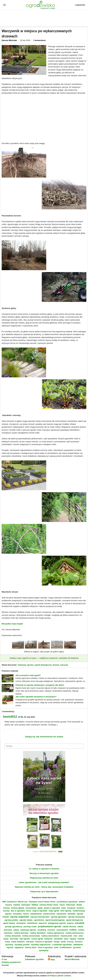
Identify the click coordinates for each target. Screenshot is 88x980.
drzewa (56, 665)
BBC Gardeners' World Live (15, 902)
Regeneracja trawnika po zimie (44, 878)
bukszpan (26, 905)
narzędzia (17, 914)
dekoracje (71, 905)
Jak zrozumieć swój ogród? (28, 675)
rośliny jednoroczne (75, 933)
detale (79, 905)
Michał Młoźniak (72, 959)
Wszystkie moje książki (12, 624)
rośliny (73, 930)
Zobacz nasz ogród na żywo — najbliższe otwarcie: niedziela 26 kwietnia (44, 658)
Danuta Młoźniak (10, 40)
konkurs (80, 908)
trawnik (81, 939)
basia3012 (10, 717)
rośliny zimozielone (50, 936)
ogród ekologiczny (43, 665)
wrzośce (79, 942)
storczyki (14, 939)
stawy (6, 939)
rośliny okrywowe (13, 936)
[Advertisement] (44, 18)
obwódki (71, 914)
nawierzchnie (49, 914)
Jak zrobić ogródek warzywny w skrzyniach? (36, 697)
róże (75, 936)
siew (81, 936)
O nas (4, 959)
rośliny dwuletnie (38, 933)
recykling (42, 930)
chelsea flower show (49, 905)
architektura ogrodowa (67, 902)
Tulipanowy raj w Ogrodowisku (44, 892)
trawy (7, 942)
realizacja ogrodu (25, 665)
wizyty (57, 942)
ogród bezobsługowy (55, 920)
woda (63, 942)
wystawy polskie (22, 945)
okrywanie (21, 923)
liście (29, 911)
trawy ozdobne (18, 942)
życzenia (77, 947)
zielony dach (31, 947)
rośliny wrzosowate (31, 936)
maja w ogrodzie (40, 911)
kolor (64, 908)
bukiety (17, 905)
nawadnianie (36, 914)
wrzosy (70, 942)
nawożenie (61, 914)
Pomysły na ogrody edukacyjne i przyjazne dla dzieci (40, 685)
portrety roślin (30, 927)
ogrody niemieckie (76, 917)
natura (26, 914)
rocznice (51, 930)
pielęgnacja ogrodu (57, 923)
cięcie (62, 905)
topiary (73, 939)
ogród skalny (9, 923)
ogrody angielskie (20, 917)
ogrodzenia (39, 920)
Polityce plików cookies (60, 976)
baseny (9, 905)
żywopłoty (44, 950)
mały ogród (54, 911)
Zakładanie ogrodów (34, 959)
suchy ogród (37, 939)
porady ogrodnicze (14, 927)
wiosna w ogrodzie (44, 942)
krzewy (6, 911)
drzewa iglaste (18, 908)
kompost (71, 908)
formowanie (31, 908)
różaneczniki (66, 936)
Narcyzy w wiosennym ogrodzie (44, 873)
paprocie (43, 923)
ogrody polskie (11, 920)
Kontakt (5, 965)
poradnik (80, 923)
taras (66, 939)
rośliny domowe (21, 933)
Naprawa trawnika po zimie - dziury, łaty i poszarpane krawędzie (44, 887)
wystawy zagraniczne (41, 945)
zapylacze (19, 947)
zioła (56, 947)
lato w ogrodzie (18, 911)
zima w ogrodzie (45, 947)
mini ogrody (66, 911)
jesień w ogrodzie (52, 908)
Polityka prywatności (11, 962)
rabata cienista (69, 927)
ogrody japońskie (59, 917)
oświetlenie (32, 923)
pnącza (70, 923)
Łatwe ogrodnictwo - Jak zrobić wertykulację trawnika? (44, 882)
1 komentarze (39, 40)
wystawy (9, 945)
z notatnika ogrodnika (62, 945)
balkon (82, 902)
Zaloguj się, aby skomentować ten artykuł (44, 737)
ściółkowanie (65, 947)
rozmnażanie (62, 930)
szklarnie (48, 939)
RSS (51, 960)
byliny (35, 905)
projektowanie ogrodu (50, 926)
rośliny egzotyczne (55, 933)
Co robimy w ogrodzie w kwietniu (44, 869)
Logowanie (80, 5)
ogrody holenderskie (40, 917)
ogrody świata (26, 920)
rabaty (16, 930)
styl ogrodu (25, 939)
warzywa (64, 665)
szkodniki (58, 939)
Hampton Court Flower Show (42, 902)
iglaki (40, 908)
